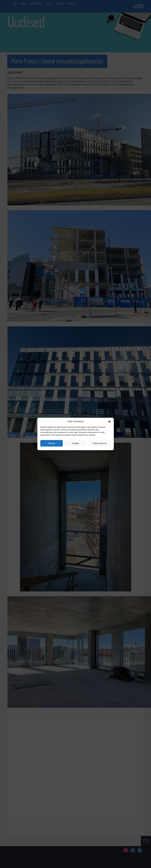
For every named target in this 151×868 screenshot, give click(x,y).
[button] (109, 421)
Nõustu (51, 443)
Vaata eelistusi (100, 443)
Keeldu (75, 443)
